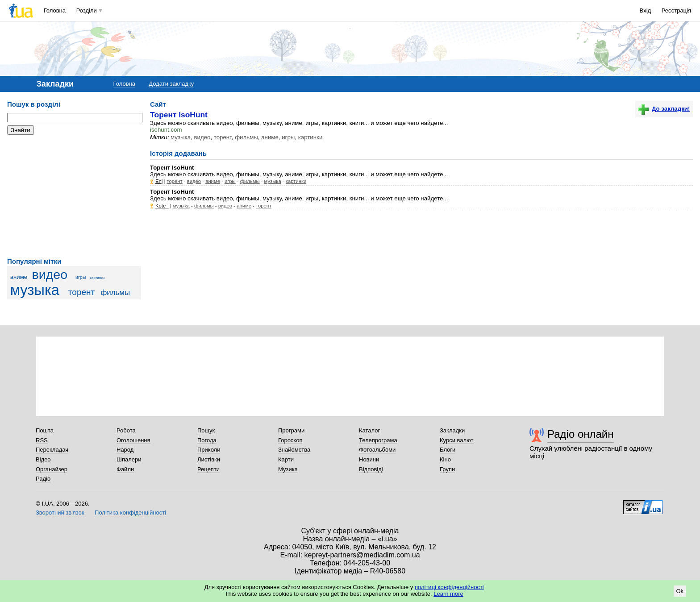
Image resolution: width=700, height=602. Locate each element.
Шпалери (129, 459)
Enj (159, 181)
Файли (125, 469)
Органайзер (52, 469)
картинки (97, 278)
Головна (55, 10)
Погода (207, 440)
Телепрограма (378, 440)
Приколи (209, 450)
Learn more (448, 594)
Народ (125, 450)
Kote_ (162, 206)
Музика (288, 469)
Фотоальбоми (377, 450)
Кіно (445, 459)
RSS (42, 440)
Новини (369, 459)
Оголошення (133, 440)
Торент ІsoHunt (179, 115)
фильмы (115, 293)
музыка (35, 290)
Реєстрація (676, 10)
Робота (126, 430)
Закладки (452, 430)
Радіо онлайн (581, 434)
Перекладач (52, 450)
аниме (19, 277)
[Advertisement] (74, 196)
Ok (680, 591)
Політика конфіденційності (130, 513)
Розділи (87, 10)
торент (81, 292)
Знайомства (294, 450)
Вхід (646, 10)
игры (81, 277)
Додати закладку (171, 84)
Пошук (206, 430)
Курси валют (457, 440)
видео (50, 274)
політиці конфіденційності (449, 587)
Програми (291, 430)
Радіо (43, 479)
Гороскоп (290, 440)
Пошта (45, 430)
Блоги (448, 450)
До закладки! (664, 109)
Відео (43, 459)
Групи (447, 469)
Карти (286, 459)
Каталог (369, 430)
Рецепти (208, 469)
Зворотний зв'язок (60, 513)
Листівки (209, 459)
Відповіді (371, 469)
